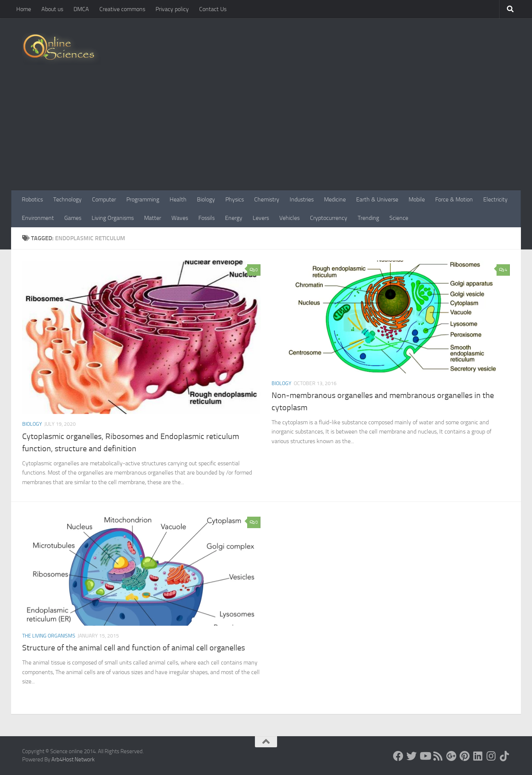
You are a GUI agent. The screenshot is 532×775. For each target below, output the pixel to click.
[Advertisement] (266, 135)
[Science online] (398, 756)
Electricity (495, 199)
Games (73, 218)
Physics (235, 199)
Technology (67, 199)
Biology (206, 199)
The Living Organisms (49, 636)
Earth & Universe (377, 199)
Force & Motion (454, 199)
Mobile (417, 199)
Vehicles (289, 218)
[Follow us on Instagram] (491, 756)
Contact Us (213, 9)
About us (52, 9)
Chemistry (267, 199)
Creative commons (122, 9)
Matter (153, 218)
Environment (38, 218)
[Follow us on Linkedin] (478, 756)
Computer (104, 199)
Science (399, 218)
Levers (261, 218)
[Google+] (451, 756)
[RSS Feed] (438, 756)
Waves (180, 218)
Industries (302, 199)
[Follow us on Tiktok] (505, 756)
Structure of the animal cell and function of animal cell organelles (134, 648)
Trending (368, 218)
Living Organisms (113, 218)
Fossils (207, 218)
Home (24, 9)
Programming (143, 199)
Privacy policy (172, 9)
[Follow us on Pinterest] (465, 756)
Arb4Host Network (73, 759)
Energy (234, 218)
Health (178, 199)
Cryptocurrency (329, 218)
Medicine (335, 199)
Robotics (32, 199)
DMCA (81, 9)
